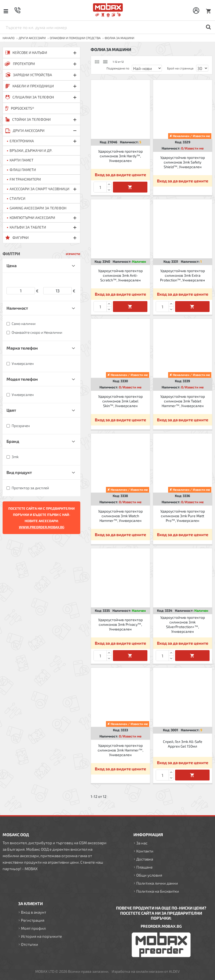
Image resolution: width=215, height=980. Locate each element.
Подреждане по (118, 68)
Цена (12, 265)
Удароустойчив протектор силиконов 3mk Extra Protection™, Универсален (182, 275)
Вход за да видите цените (120, 175)
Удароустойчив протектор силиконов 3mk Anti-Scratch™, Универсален (120, 275)
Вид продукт (19, 472)
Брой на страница (180, 68)
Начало (9, 38)
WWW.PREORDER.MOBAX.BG (42, 527)
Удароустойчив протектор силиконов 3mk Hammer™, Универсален (120, 750)
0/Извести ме (192, 148)
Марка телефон (22, 348)
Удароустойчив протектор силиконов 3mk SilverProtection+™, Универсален (183, 624)
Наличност (17, 308)
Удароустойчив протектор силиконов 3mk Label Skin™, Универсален (120, 401)
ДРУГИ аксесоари (32, 38)
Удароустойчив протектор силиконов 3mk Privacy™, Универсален (120, 624)
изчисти (73, 254)
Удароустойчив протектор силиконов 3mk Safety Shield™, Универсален (183, 162)
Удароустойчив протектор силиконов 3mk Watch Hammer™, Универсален (120, 516)
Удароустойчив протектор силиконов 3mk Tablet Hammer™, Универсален (183, 401)
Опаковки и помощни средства (75, 38)
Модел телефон (22, 379)
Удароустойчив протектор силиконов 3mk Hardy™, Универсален (120, 156)
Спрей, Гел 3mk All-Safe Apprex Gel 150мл (183, 744)
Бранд (13, 441)
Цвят (11, 410)
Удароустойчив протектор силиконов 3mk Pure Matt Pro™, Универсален (183, 516)
